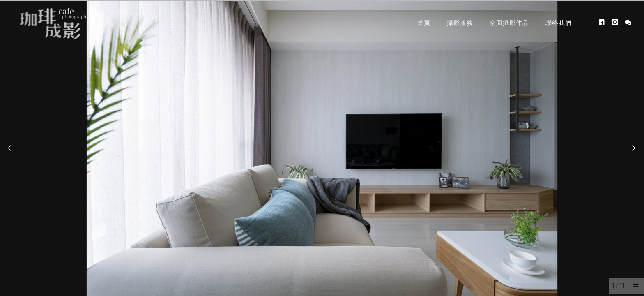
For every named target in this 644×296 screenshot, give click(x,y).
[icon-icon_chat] (628, 22)
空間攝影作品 (509, 23)
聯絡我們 (559, 23)
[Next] (632, 148)
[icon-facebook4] (604, 22)
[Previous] (12, 148)
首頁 (424, 23)
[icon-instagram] (617, 22)
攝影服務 (460, 23)
